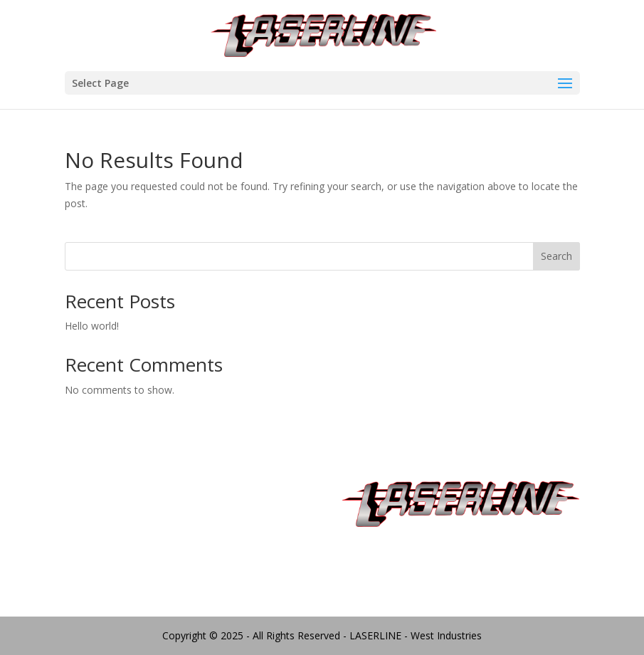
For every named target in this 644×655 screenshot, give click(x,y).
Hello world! (92, 326)
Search (556, 256)
